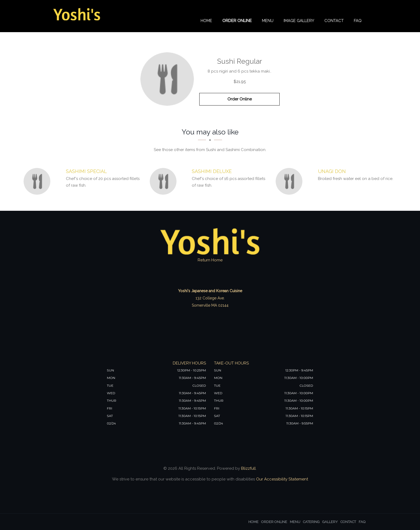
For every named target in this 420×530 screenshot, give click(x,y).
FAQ (358, 21)
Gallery (330, 522)
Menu (268, 21)
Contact (334, 21)
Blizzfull (248, 468)
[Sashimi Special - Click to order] (38, 181)
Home (206, 21)
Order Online (237, 21)
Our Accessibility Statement (282, 479)
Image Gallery (299, 21)
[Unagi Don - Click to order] (290, 181)
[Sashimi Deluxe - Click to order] (164, 181)
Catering (311, 522)
